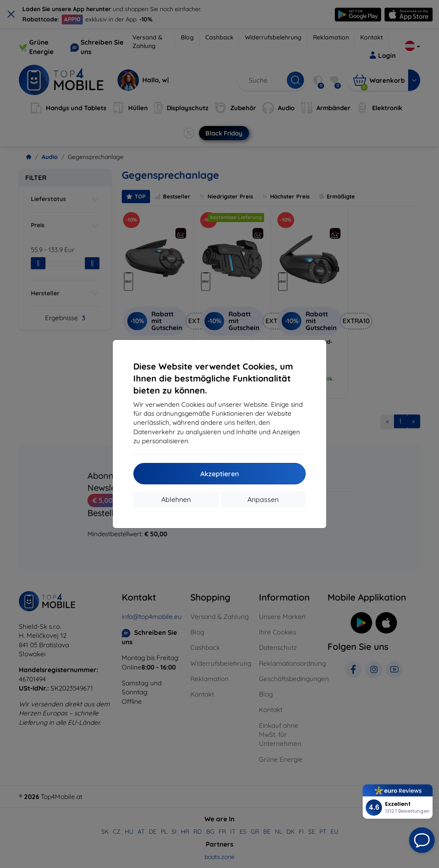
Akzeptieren (219, 474)
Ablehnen (176, 499)
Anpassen (263, 499)
